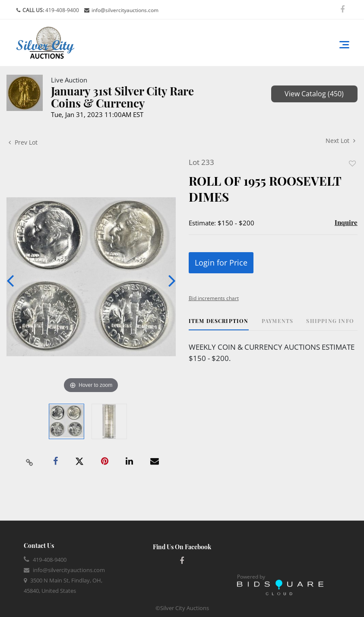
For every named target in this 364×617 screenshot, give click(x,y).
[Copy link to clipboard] (29, 462)
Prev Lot (23, 142)
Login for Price (221, 263)
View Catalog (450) (314, 94)
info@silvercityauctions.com (125, 10)
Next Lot (340, 141)
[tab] (219, 324)
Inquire (346, 222)
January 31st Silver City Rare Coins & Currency (122, 97)
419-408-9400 (62, 10)
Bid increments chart (214, 298)
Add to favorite (352, 163)
